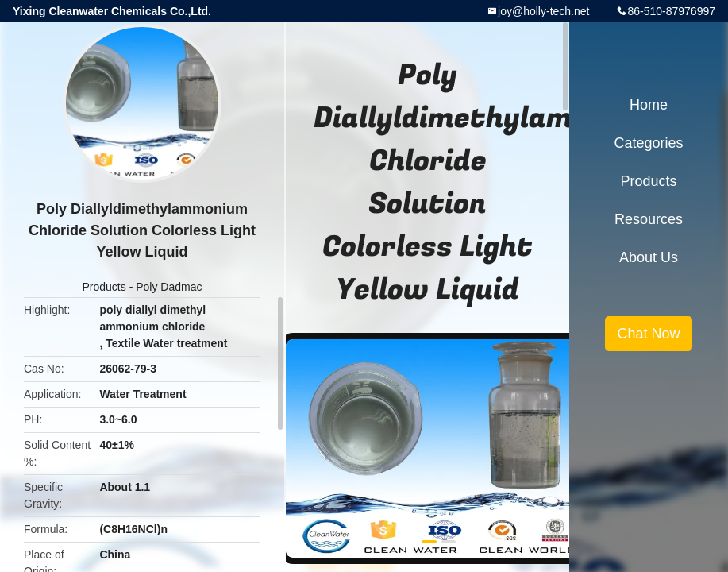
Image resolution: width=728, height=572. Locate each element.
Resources (649, 219)
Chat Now (648, 334)
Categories (648, 143)
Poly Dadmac (169, 287)
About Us (649, 257)
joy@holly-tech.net (543, 11)
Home (649, 105)
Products (104, 287)
